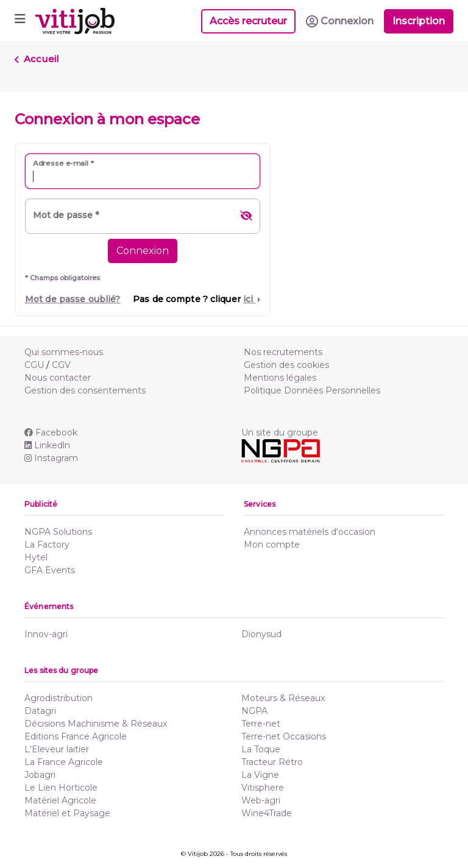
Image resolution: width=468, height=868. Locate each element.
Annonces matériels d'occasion (310, 532)
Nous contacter (58, 378)
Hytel (36, 557)
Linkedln (47, 445)
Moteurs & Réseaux (283, 698)
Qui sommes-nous (64, 352)
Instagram (51, 458)
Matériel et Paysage (67, 813)
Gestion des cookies (286, 365)
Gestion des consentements (85, 390)
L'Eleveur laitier (57, 749)
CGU (34, 365)
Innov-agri (46, 634)
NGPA (254, 711)
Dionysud (261, 634)
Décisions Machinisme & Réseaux (96, 724)
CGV (61, 365)
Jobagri (40, 775)
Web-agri (261, 800)
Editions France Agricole (76, 736)
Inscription (419, 21)
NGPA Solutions (58, 532)
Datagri (40, 711)
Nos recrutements (283, 352)
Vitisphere (263, 788)
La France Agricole (64, 762)
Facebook (51, 432)
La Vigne (260, 775)
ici (249, 299)
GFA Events (50, 570)
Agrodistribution (58, 698)
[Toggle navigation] (20, 21)
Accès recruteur (248, 21)
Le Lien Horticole (61, 788)
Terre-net (261, 724)
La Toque (261, 749)
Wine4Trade (267, 813)
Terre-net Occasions (284, 736)
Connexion (143, 251)
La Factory (47, 545)
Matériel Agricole (60, 800)
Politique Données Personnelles (312, 390)
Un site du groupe (280, 432)
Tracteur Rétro (272, 762)
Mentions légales (280, 378)
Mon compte (272, 545)
